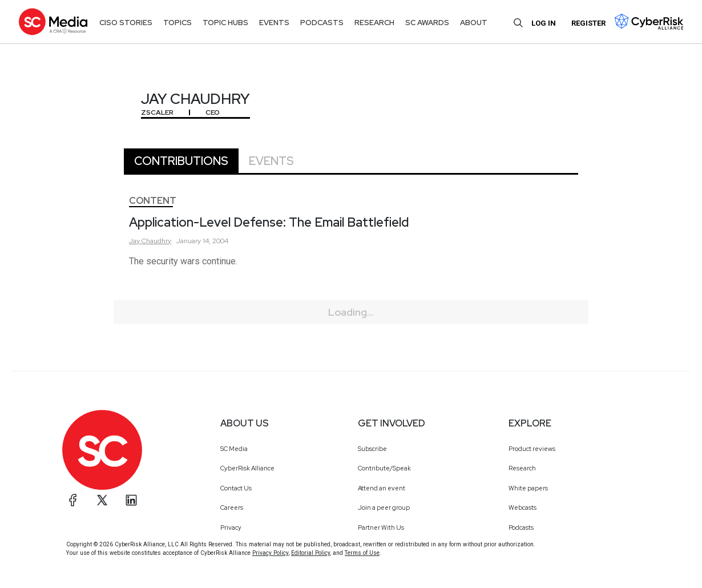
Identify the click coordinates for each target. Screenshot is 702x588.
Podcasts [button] (322, 23)
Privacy (231, 527)
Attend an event (382, 488)
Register (588, 23)
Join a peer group (384, 508)
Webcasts (523, 508)
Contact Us (236, 488)
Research (522, 468)
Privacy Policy (270, 553)
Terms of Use (362, 553)
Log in (544, 23)
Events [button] (274, 23)
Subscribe (372, 449)
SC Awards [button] (427, 23)
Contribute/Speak (384, 468)
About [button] (474, 23)
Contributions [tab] (181, 161)
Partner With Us (381, 527)
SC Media (234, 449)
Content (153, 201)
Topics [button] (177, 23)
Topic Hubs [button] (225, 23)
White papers (528, 488)
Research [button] (374, 23)
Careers (232, 508)
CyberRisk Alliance (247, 468)
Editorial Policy (310, 553)
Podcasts (521, 527)
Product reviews (532, 449)
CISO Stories (126, 23)
